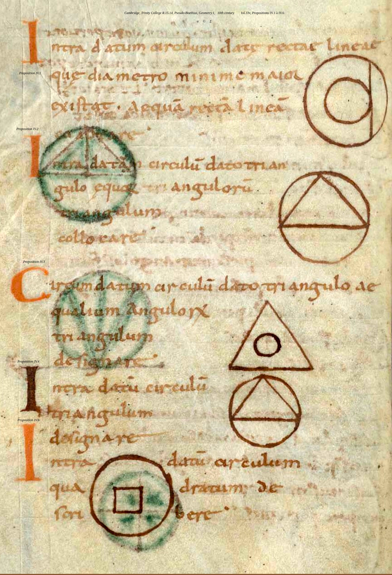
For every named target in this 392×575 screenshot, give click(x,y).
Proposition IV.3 (34, 262)
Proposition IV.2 (27, 129)
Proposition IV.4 (28, 361)
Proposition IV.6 (28, 420)
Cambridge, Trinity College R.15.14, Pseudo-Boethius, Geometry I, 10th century (179, 13)
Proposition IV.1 (30, 73)
